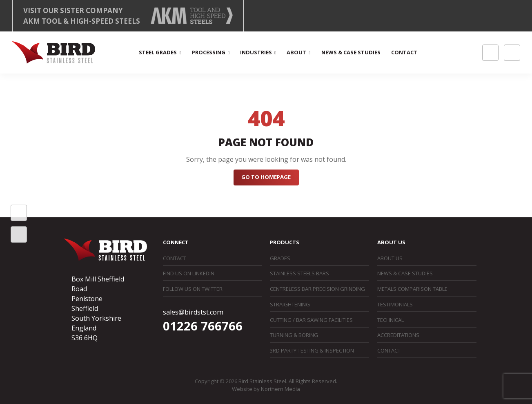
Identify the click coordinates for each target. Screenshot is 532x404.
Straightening (290, 304)
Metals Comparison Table (412, 289)
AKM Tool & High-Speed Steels (82, 21)
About (296, 52)
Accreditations (398, 335)
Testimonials (395, 304)
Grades (280, 258)
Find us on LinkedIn (189, 273)
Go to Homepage (266, 177)
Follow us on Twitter (193, 289)
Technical (391, 320)
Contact (404, 52)
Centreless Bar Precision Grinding (317, 289)
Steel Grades (158, 52)
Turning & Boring (294, 335)
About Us (390, 258)
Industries (256, 52)
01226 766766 (203, 326)
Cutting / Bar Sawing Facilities (311, 320)
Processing (209, 52)
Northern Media (280, 389)
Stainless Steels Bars (299, 273)
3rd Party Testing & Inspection (312, 350)
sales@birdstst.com (193, 312)
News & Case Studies (351, 52)
